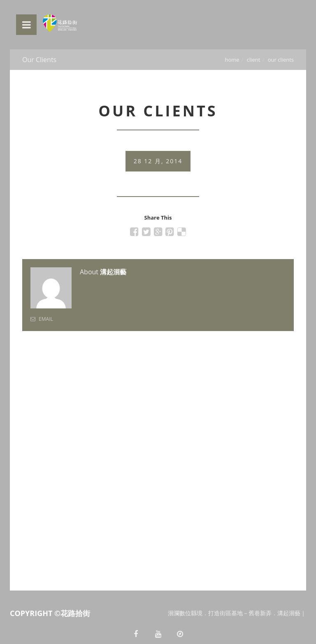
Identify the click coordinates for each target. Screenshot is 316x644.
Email (42, 319)
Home (232, 60)
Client (254, 60)
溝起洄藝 (113, 272)
